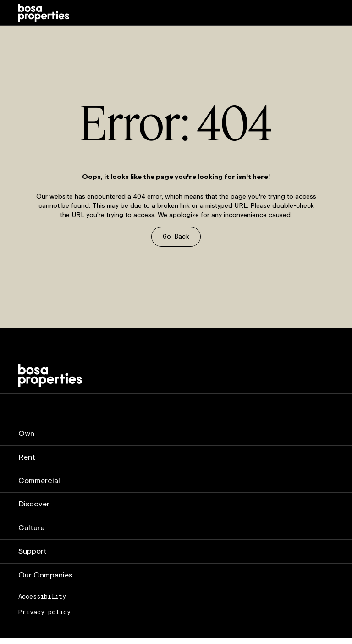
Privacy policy (44, 612)
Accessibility (42, 597)
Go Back (176, 236)
